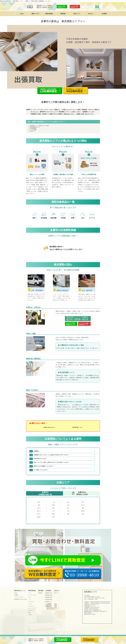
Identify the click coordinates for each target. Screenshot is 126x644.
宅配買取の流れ (49, 595)
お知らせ (90, 14)
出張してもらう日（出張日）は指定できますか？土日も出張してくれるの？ (51, 462)
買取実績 (63, 14)
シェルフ (30, 604)
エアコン (92, 218)
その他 (30, 615)
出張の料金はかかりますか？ (40, 459)
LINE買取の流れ (49, 599)
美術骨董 (53, 218)
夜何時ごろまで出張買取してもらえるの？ (44, 466)
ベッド (30, 599)
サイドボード (31, 602)
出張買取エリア (49, 602)
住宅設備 (44, 218)
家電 (73, 218)
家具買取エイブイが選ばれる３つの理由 (39, 126)
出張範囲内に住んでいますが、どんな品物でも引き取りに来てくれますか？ (51, 455)
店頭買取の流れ (49, 597)
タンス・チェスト (32, 608)
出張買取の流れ (49, 593)
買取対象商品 (49, 14)
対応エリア (77, 14)
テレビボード (31, 610)
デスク (30, 597)
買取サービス (35, 14)
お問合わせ (48, 606)
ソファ (30, 593)
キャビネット (31, 606)
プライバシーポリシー (19, 597)
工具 (82, 218)
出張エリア (33, 131)
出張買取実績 (33, 128)
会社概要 (104, 14)
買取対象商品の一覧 (35, 127)
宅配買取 (33, 114)
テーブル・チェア (32, 595)
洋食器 (63, 218)
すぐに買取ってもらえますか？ (41, 470)
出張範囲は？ (37, 451)
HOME (22, 14)
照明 (29, 612)
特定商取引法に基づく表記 (20, 599)
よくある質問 (33, 130)
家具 (34, 218)
